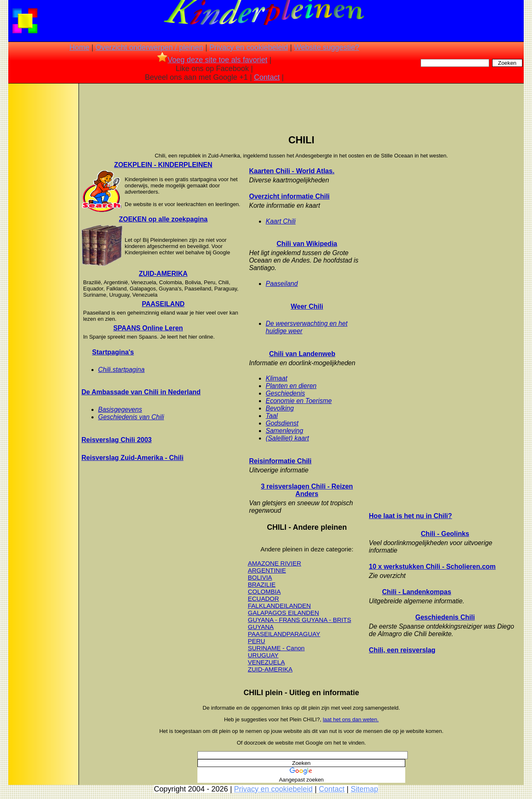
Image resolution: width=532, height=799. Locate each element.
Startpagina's (113, 352)
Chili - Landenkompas (416, 592)
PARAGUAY (303, 634)
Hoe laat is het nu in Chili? (411, 516)
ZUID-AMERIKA (163, 274)
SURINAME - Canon (276, 648)
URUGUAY (263, 655)
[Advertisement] (43, 216)
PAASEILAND (163, 304)
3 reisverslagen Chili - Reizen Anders (307, 490)
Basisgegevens (120, 409)
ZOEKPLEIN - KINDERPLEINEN (163, 165)
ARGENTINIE (267, 570)
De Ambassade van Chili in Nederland (141, 392)
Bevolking (280, 408)
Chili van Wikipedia (307, 244)
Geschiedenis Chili (445, 617)
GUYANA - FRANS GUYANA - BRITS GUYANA (299, 623)
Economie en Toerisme (299, 401)
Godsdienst (282, 423)
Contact (267, 77)
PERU (256, 641)
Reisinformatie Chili (280, 461)
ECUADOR (263, 599)
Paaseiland (282, 284)
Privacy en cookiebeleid (249, 47)
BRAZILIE (262, 584)
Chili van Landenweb (302, 354)
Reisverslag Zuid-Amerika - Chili (132, 458)
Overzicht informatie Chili (289, 196)
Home (79, 47)
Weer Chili (307, 306)
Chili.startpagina (121, 370)
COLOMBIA (264, 591)
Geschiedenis (285, 393)
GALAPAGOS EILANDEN (283, 613)
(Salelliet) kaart (287, 438)
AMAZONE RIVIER (274, 563)
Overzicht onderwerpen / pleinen (149, 47)
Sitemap (365, 789)
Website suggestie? (326, 47)
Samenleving (284, 431)
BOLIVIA (260, 577)
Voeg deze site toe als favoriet (212, 60)
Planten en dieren (291, 386)
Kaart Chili (281, 221)
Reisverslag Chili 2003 (117, 440)
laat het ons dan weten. (351, 719)
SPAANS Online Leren (148, 328)
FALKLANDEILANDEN (279, 606)
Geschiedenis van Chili (131, 417)
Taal (272, 416)
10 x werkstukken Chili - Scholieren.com (432, 567)
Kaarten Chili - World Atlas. (292, 171)
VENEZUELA (266, 662)
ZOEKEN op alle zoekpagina (163, 219)
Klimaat (276, 378)
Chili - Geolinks (445, 534)
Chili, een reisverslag (402, 650)
